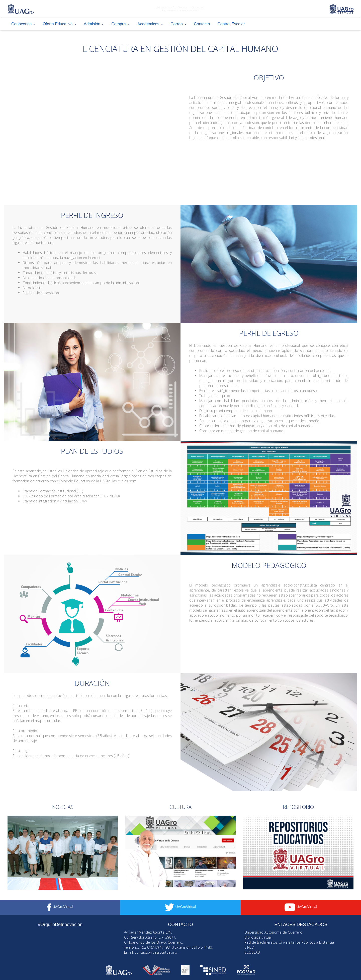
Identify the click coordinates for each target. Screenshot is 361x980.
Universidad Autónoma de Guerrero (273, 932)
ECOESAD (252, 952)
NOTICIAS (63, 807)
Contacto (202, 24)
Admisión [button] (94, 24)
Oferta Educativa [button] (59, 24)
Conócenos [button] (23, 24)
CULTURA (181, 807)
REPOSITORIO (298, 807)
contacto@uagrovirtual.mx (156, 952)
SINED (249, 947)
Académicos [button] (150, 24)
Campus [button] (121, 24)
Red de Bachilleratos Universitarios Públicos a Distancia (289, 942)
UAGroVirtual (60, 907)
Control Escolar (231, 24)
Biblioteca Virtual (258, 937)
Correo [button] (178, 24)
